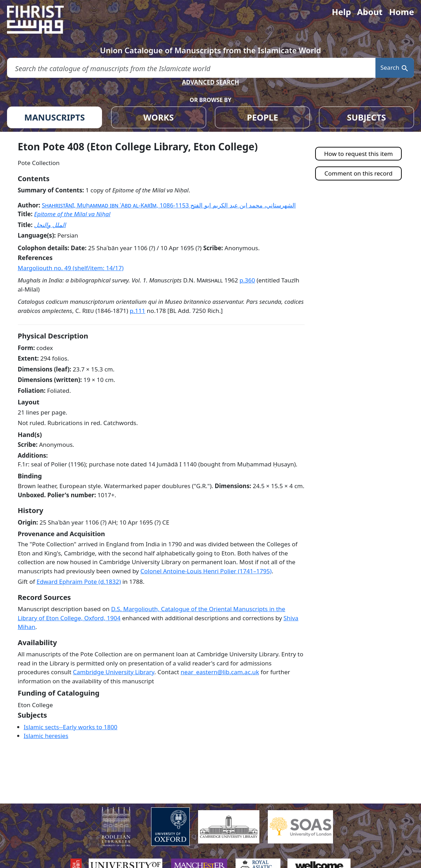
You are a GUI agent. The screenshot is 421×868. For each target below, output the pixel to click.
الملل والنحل (50, 225)
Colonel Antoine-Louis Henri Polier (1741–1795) (206, 571)
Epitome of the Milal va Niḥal (72, 214)
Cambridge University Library (114, 672)
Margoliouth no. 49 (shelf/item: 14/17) (71, 268)
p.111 (137, 311)
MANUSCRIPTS (55, 117)
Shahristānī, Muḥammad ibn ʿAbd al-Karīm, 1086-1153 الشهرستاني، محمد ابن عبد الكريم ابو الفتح (169, 205)
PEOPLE (262, 117)
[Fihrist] (42, 20)
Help (341, 12)
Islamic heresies (46, 736)
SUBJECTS (366, 117)
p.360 (247, 280)
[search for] (191, 68)
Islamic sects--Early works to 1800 (71, 727)
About (370, 12)
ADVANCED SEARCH (211, 82)
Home (402, 12)
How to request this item (358, 154)
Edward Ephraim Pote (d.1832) (79, 582)
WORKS (159, 117)
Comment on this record (359, 173)
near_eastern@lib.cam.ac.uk (220, 672)
